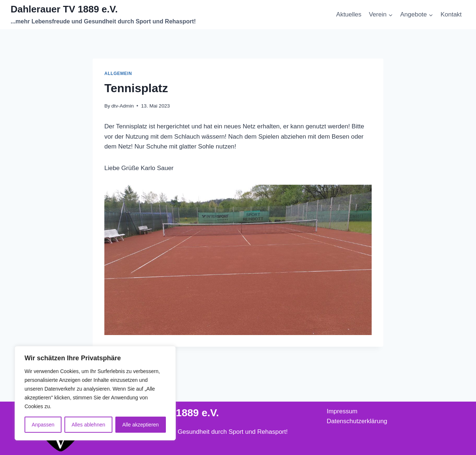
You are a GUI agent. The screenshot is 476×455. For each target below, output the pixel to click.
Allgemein (118, 74)
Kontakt (451, 14)
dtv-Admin (122, 106)
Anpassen (43, 425)
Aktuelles (349, 14)
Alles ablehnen (88, 425)
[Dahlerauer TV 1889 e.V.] (103, 15)
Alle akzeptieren (141, 425)
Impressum (342, 411)
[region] (95, 393)
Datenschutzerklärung (357, 421)
